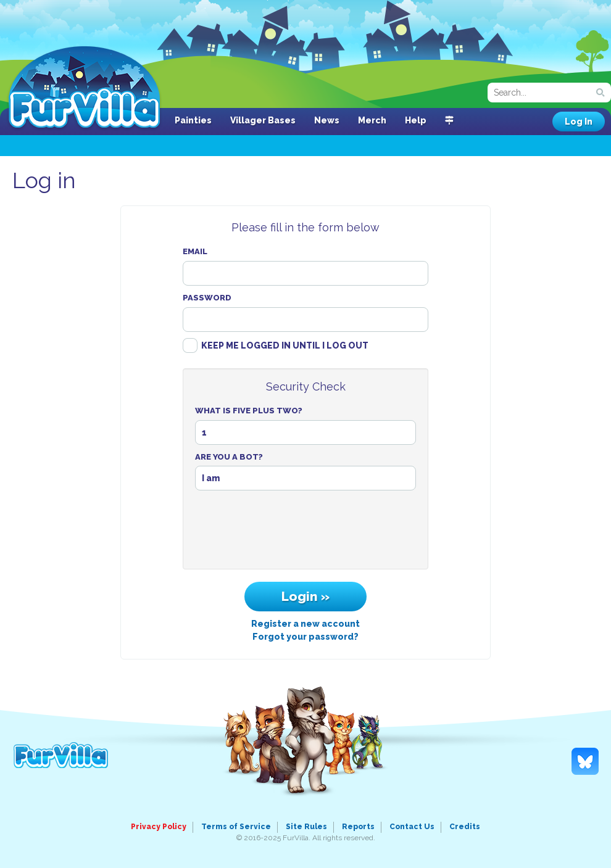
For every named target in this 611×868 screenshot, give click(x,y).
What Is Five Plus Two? (249, 411)
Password (207, 298)
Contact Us (412, 827)
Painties (193, 120)
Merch (372, 120)
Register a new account (305, 624)
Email (195, 251)
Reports (358, 827)
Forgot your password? (305, 637)
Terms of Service (236, 827)
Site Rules (306, 827)
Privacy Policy (159, 827)
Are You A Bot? (229, 457)
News (327, 120)
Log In (579, 122)
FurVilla (84, 88)
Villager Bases (263, 120)
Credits (465, 827)
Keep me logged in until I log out (285, 345)
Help (416, 120)
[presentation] (305, 533)
